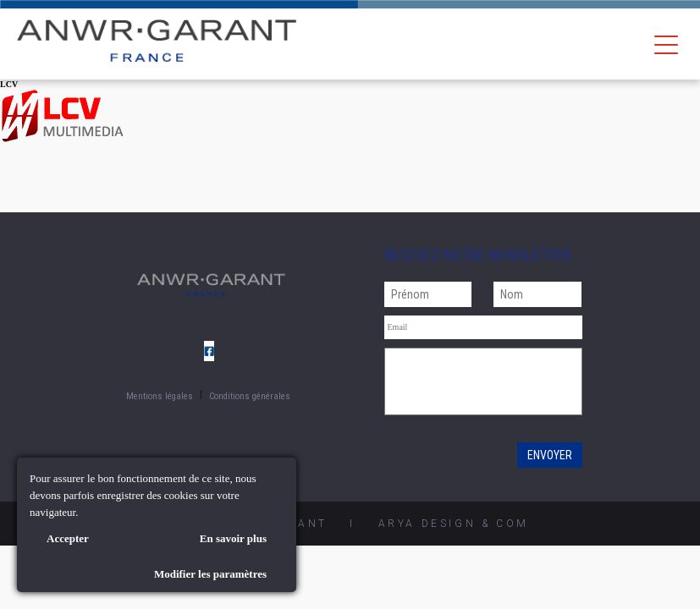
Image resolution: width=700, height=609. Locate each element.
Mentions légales (160, 396)
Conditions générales (250, 396)
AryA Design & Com (454, 524)
